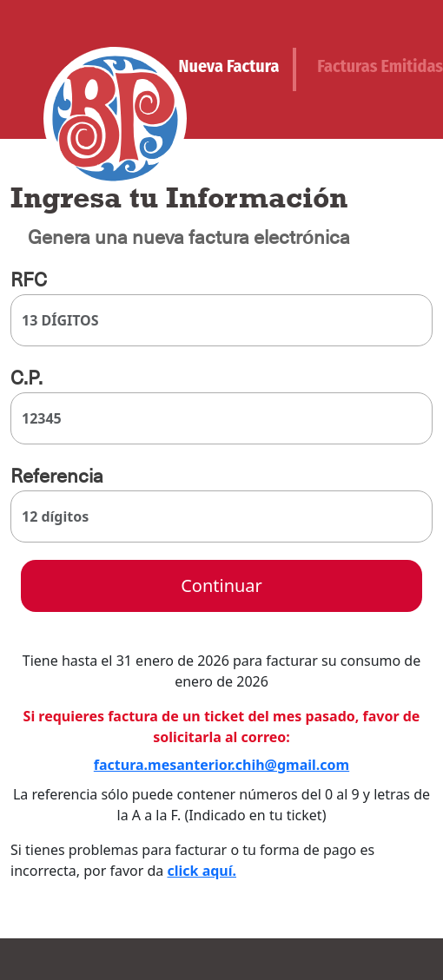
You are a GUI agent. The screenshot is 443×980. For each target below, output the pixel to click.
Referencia (57, 476)
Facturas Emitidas (380, 66)
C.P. (26, 378)
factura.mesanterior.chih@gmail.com (221, 765)
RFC (29, 280)
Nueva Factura (229, 66)
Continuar (221, 585)
